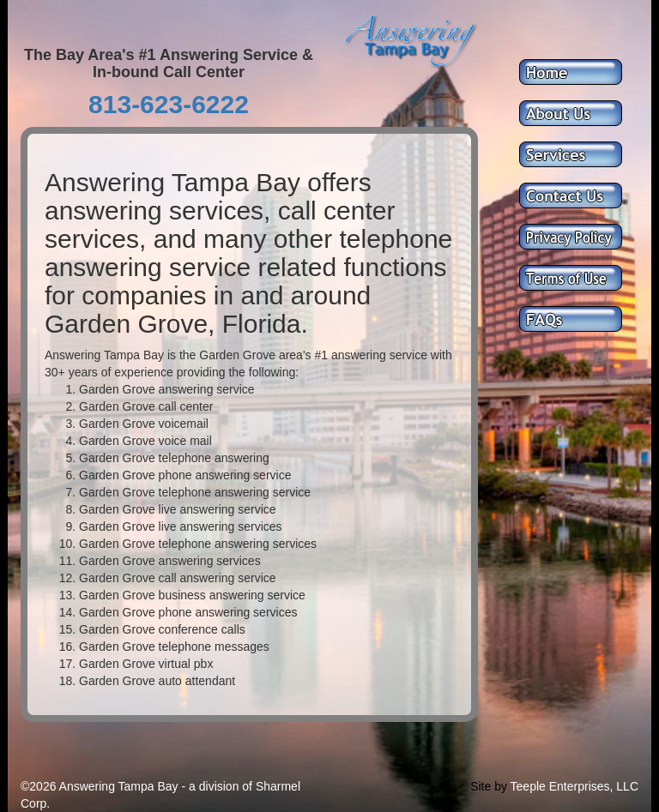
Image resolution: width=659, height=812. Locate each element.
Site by (489, 786)
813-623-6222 (169, 104)
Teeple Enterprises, (562, 786)
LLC (627, 786)
